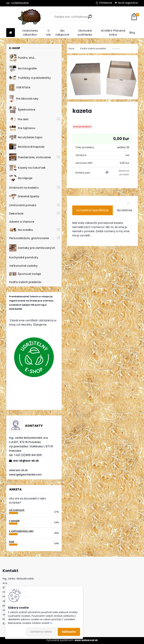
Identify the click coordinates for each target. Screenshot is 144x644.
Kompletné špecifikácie (92, 210)
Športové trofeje (25, 274)
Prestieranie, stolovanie (30, 157)
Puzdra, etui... (23, 58)
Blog (132, 33)
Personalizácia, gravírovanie (29, 238)
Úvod (71, 49)
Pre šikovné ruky (24, 99)
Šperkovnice (22, 110)
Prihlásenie (106, 3)
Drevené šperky (24, 196)
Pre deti (19, 119)
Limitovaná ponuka (23, 205)
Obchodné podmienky (85, 33)
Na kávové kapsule (27, 147)
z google (14, 521)
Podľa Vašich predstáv (25, 282)
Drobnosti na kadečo (24, 188)
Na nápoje (21, 178)
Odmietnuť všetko (41, 632)
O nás (48, 33)
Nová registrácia (128, 3)
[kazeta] (102, 77)
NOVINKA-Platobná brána (113, 33)
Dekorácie (16, 214)
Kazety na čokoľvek (27, 168)
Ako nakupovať (62, 33)
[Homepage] (11, 33)
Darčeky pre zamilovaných (32, 248)
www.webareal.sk (86, 640)
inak (12, 542)
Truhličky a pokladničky (30, 78)
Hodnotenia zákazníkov (30, 33)
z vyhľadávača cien (21, 531)
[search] (90, 17)
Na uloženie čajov (26, 137)
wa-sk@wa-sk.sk (26, 461)
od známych (17, 510)
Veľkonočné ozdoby (23, 266)
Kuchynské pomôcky (24, 257)
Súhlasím (69, 632)
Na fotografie (23, 68)
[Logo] (30, 17)
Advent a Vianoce (22, 222)
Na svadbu (21, 230)
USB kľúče (20, 87)
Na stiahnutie (126, 210)
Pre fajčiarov (22, 128)
